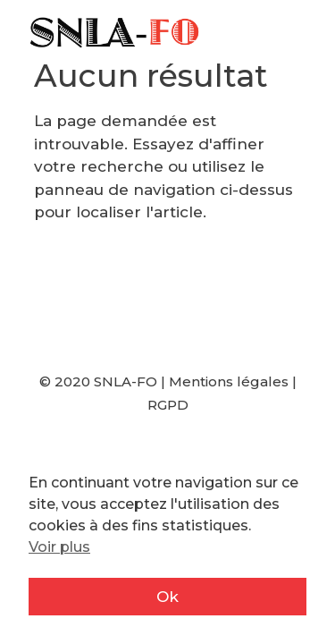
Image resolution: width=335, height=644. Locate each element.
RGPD (168, 405)
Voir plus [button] (59, 547)
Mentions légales (229, 381)
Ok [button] (167, 597)
